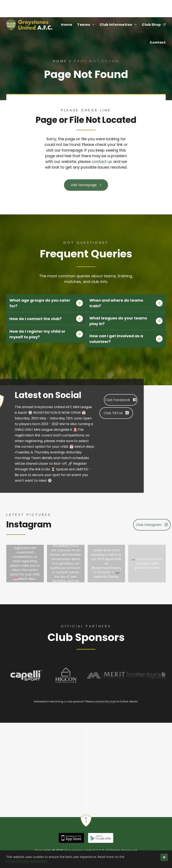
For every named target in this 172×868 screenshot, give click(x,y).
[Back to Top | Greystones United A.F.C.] (86, 824)
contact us (102, 162)
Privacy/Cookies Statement (27, 861)
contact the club (105, 701)
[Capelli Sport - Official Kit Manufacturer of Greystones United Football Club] (26, 675)
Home (64, 61)
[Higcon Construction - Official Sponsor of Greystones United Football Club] (66, 675)
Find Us (14, 6)
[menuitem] (64, 25)
